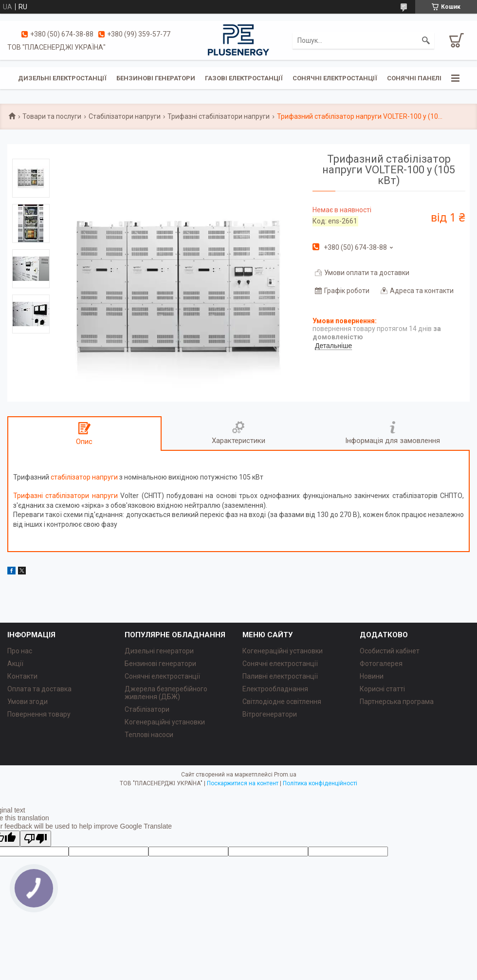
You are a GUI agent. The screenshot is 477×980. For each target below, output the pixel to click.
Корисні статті (382, 689)
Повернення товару (39, 714)
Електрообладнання (275, 689)
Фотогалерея (381, 664)
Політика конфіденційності (320, 783)
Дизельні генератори (159, 651)
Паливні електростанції (280, 676)
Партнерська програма (397, 702)
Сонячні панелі (414, 78)
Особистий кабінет (390, 651)
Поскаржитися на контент (243, 783)
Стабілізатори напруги (125, 116)
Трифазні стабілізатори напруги (219, 116)
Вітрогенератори (270, 714)
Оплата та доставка (39, 689)
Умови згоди (28, 702)
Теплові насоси (149, 735)
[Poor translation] (36, 839)
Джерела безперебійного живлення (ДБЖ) (166, 693)
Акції (15, 664)
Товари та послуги (52, 116)
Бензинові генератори (156, 78)
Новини (372, 676)
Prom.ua (285, 775)
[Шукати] (426, 40)
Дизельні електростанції (62, 78)
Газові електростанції (244, 78)
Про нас (20, 651)
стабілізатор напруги (84, 477)
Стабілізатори (147, 709)
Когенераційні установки (165, 722)
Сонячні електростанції (335, 78)
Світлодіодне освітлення (282, 702)
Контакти (22, 676)
